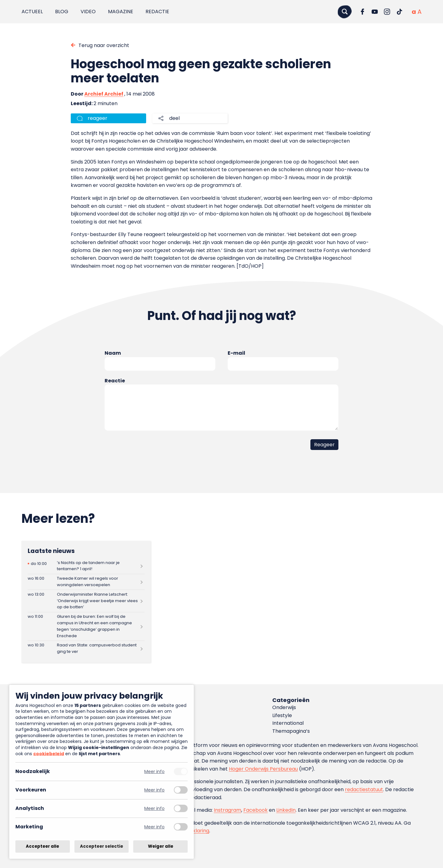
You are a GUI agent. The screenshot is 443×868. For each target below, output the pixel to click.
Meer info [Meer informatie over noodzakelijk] (154, 772)
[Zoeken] (345, 12)
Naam (113, 353)
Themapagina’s (291, 731)
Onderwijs (284, 707)
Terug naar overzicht (104, 45)
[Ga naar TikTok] (399, 12)
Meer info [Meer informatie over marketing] (154, 827)
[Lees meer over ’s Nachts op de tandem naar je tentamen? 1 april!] (86, 566)
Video (88, 12)
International (288, 723)
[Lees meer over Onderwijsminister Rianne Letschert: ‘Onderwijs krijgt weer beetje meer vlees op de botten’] (86, 601)
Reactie (115, 381)
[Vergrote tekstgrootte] (419, 12)
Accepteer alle (42, 846)
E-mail (236, 353)
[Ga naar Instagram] (387, 12)
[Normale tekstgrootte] (414, 12)
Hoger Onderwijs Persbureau (263, 769)
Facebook (255, 810)
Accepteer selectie (102, 846)
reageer (98, 118)
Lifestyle (282, 715)
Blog (62, 12)
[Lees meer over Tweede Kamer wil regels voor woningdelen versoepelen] (86, 582)
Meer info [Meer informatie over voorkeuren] (154, 790)
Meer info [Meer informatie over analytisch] (154, 809)
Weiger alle (161, 846)
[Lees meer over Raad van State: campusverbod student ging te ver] (86, 649)
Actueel (32, 12)
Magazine (121, 12)
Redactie (157, 12)
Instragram (227, 810)
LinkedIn (286, 810)
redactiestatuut (364, 789)
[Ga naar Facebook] (362, 12)
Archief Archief (104, 94)
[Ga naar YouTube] (375, 12)
